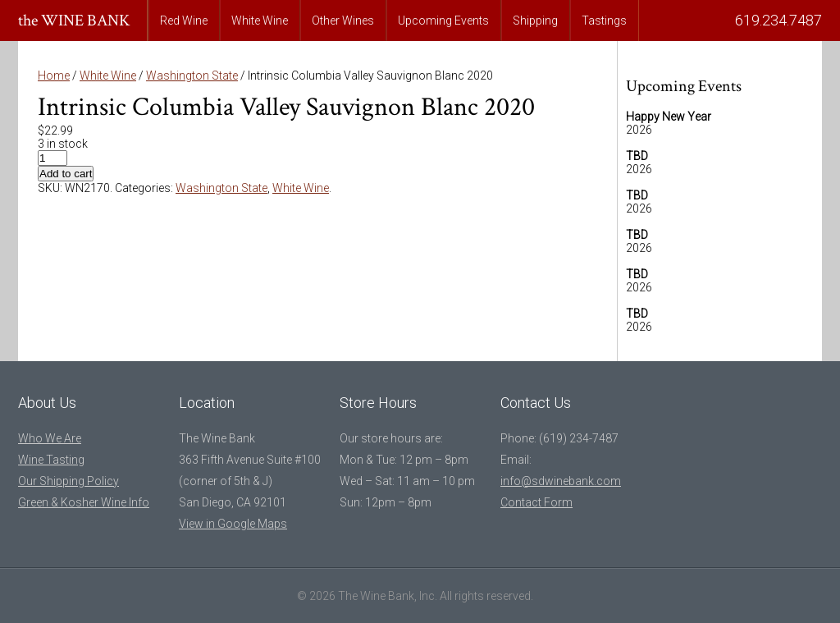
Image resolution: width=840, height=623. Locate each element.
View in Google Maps (233, 524)
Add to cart (66, 174)
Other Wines (343, 21)
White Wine (260, 21)
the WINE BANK (74, 21)
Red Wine (184, 21)
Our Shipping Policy (68, 481)
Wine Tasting (51, 460)
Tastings (604, 21)
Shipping (535, 21)
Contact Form (536, 502)
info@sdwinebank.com (561, 481)
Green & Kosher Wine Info (84, 502)
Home (54, 76)
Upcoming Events (443, 21)
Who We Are (50, 438)
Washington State (192, 76)
